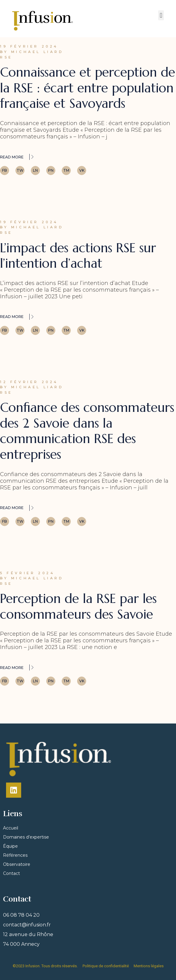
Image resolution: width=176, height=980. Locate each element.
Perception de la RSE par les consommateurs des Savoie (78, 606)
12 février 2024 (29, 382)
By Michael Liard (32, 52)
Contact (11, 873)
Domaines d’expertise (26, 837)
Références (15, 855)
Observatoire (17, 864)
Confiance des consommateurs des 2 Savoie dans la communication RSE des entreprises (87, 431)
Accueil (11, 828)
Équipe (10, 846)
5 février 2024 (27, 573)
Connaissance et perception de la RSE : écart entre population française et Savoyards (88, 88)
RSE (6, 57)
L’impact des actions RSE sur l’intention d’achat (78, 256)
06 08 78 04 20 (21, 915)
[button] (161, 15)
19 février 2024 (29, 46)
